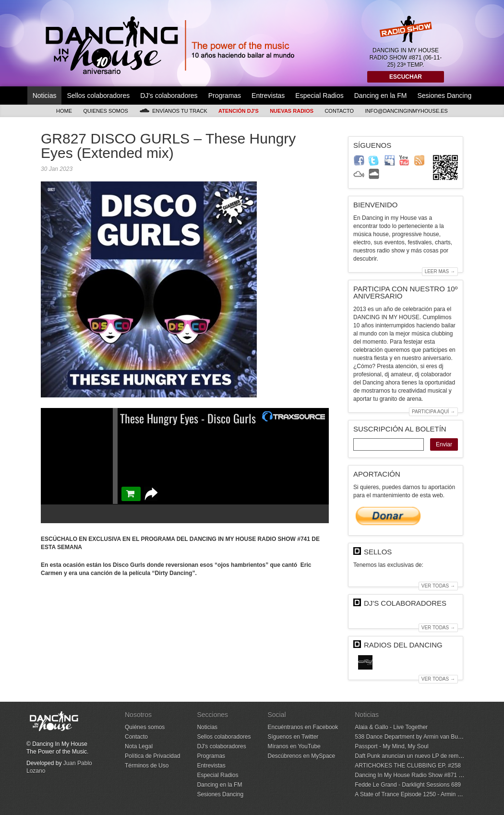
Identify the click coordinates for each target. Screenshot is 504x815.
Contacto (339, 111)
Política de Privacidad (152, 756)
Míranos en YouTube (294, 746)
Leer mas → (440, 271)
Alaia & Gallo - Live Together (391, 727)
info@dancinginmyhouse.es (406, 111)
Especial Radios (319, 96)
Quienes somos (106, 111)
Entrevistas (268, 96)
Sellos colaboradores (98, 96)
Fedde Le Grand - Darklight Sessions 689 (408, 785)
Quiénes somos (145, 727)
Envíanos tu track (173, 111)
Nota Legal (139, 746)
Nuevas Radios (292, 111)
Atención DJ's (239, 111)
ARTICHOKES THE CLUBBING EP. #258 (408, 766)
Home (64, 111)
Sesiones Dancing (444, 96)
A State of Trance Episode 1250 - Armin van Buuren (421, 794)
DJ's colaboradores (169, 96)
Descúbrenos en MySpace (301, 756)
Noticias (45, 96)
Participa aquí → (433, 412)
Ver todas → (438, 586)
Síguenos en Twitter (293, 737)
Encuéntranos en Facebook (303, 727)
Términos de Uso (147, 766)
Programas (225, 96)
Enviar (444, 444)
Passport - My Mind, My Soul (391, 746)
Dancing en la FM (381, 96)
